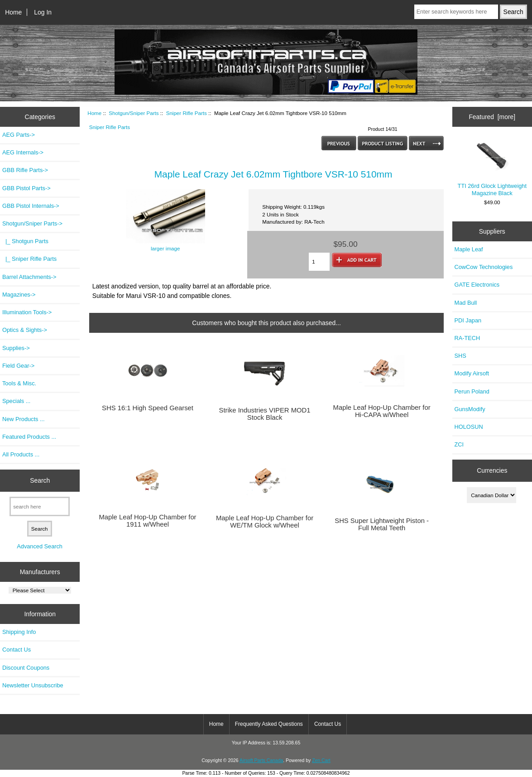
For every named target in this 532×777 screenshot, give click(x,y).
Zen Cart (321, 760)
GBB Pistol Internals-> (31, 206)
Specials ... (16, 401)
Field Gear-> (18, 366)
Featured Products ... (29, 437)
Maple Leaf (469, 249)
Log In (43, 12)
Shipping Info (19, 632)
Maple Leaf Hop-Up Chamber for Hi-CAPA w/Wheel (382, 411)
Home (13, 12)
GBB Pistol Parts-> (26, 188)
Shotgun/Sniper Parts (134, 113)
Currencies (492, 470)
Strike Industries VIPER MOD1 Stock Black (265, 414)
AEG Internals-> (23, 152)
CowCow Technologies (484, 267)
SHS (460, 356)
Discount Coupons (26, 668)
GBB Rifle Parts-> (25, 170)
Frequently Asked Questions (269, 724)
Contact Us (17, 650)
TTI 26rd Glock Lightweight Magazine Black (492, 168)
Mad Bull (466, 303)
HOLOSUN (469, 427)
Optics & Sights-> (25, 330)
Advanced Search (40, 546)
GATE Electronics (477, 285)
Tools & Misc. (19, 383)
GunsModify (470, 409)
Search (40, 480)
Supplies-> (16, 348)
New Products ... (24, 419)
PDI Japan (468, 320)
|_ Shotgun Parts (25, 241)
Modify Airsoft (472, 373)
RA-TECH (467, 338)
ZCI (459, 444)
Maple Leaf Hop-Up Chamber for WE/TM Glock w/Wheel (265, 522)
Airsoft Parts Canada (261, 760)
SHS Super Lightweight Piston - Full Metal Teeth (382, 524)
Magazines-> (19, 295)
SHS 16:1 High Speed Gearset (148, 408)
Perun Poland (472, 391)
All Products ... (21, 454)
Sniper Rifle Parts (187, 113)
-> (32, 223)
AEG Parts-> (19, 135)
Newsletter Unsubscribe (33, 685)
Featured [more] (492, 117)
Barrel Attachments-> (29, 277)
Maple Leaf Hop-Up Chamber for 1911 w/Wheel (147, 521)
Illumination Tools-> (27, 312)
